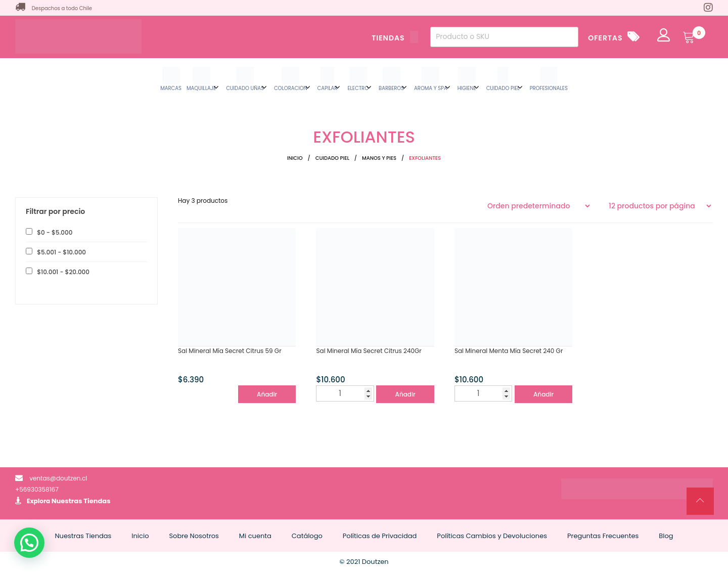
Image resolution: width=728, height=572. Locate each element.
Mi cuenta (255, 536)
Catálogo (307, 536)
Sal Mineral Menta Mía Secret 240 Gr (509, 351)
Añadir (267, 394)
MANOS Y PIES (379, 158)
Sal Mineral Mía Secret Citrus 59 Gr (230, 351)
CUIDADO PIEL (332, 158)
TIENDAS (395, 38)
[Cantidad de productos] (345, 393)
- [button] (54, 232)
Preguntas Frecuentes (603, 536)
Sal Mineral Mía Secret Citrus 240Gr (369, 351)
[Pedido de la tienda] (538, 206)
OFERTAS (605, 38)
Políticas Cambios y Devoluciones (492, 536)
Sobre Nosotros (194, 536)
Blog (666, 536)
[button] (29, 543)
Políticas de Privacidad (380, 536)
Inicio (295, 158)
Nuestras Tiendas (81, 501)
